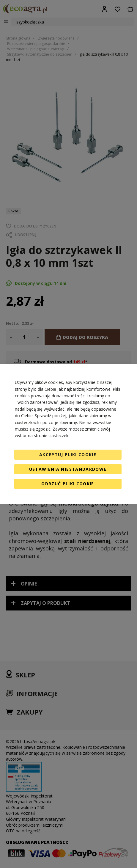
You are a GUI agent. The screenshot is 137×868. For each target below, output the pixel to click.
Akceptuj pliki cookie (68, 455)
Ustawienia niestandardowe (68, 469)
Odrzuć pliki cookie (68, 484)
